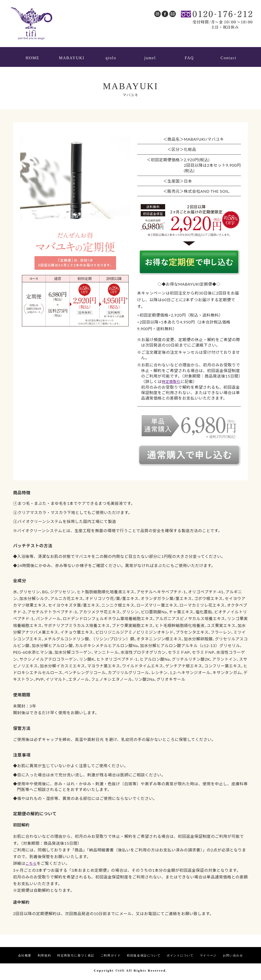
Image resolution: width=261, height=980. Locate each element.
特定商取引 (172, 378)
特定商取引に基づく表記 (71, 952)
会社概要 (13, 952)
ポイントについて (190, 952)
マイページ (222, 952)
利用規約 (36, 952)
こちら (32, 860)
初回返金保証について (149, 952)
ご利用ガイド (111, 952)
